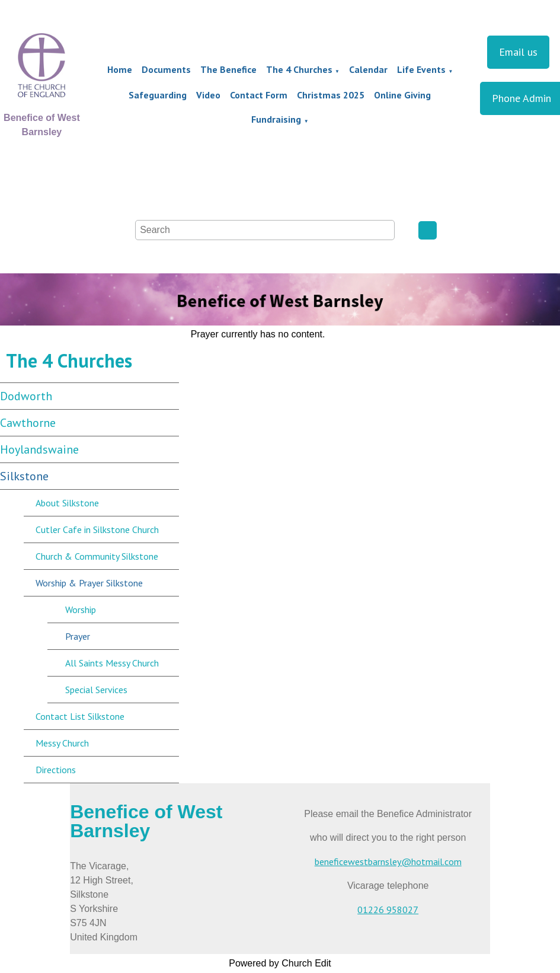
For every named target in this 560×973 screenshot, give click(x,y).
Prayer (78, 636)
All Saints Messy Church (112, 663)
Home (120, 69)
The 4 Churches (299, 69)
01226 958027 (388, 910)
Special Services (96, 690)
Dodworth (26, 396)
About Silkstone (67, 503)
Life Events (421, 69)
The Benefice (228, 69)
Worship (81, 610)
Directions (56, 770)
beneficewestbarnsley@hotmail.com (388, 862)
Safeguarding (158, 95)
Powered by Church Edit (280, 963)
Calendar (368, 69)
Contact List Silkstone (80, 716)
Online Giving (402, 95)
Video (208, 95)
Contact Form (259, 95)
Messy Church (62, 743)
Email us (518, 52)
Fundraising (276, 119)
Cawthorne (28, 423)
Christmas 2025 (331, 95)
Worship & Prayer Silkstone (89, 583)
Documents (166, 69)
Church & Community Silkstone (97, 556)
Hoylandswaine (39, 449)
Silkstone (24, 476)
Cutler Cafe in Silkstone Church (97, 529)
